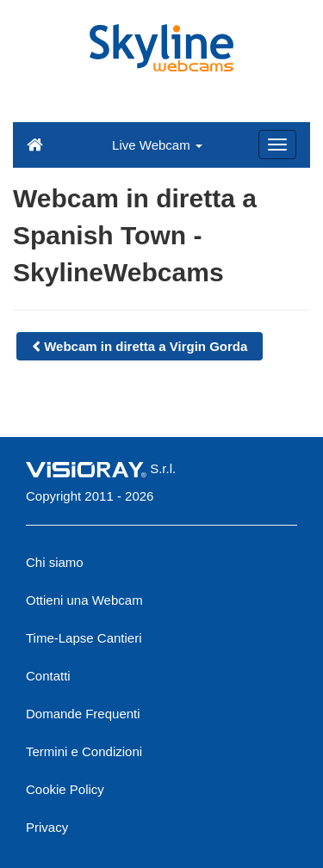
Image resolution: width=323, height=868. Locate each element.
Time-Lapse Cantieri (84, 638)
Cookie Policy (65, 789)
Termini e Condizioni (84, 751)
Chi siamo (55, 562)
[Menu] (277, 145)
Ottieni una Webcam (84, 600)
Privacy (47, 827)
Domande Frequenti (83, 714)
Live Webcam (157, 145)
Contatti (48, 676)
